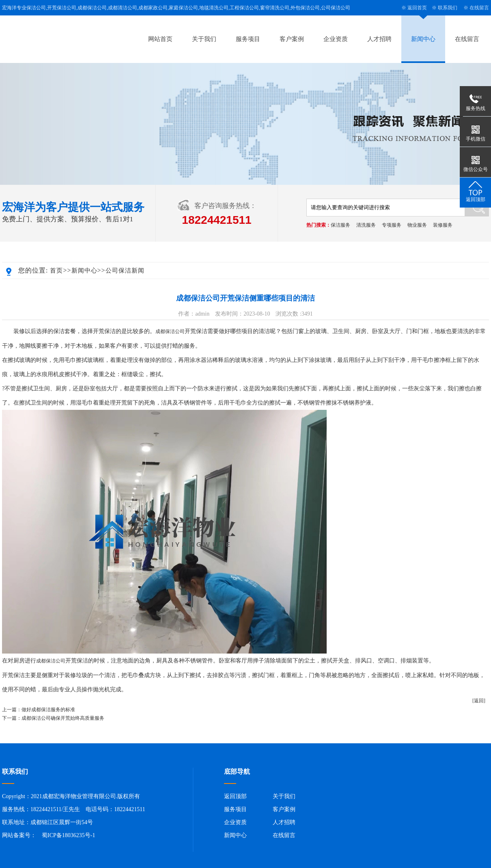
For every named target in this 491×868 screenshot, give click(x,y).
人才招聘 (379, 39)
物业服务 (417, 225)
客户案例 (292, 39)
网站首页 (160, 39)
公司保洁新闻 (125, 271)
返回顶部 (235, 796)
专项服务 (392, 225)
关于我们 (204, 39)
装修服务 (443, 225)
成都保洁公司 (170, 331)
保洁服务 (340, 225)
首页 (56, 271)
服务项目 (248, 39)
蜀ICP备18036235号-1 (68, 835)
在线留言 (479, 8)
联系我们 (448, 8)
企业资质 (336, 39)
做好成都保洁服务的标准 (48, 710)
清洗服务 (366, 225)
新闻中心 (423, 39)
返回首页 (417, 8)
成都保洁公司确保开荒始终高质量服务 (63, 718)
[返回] (479, 701)
